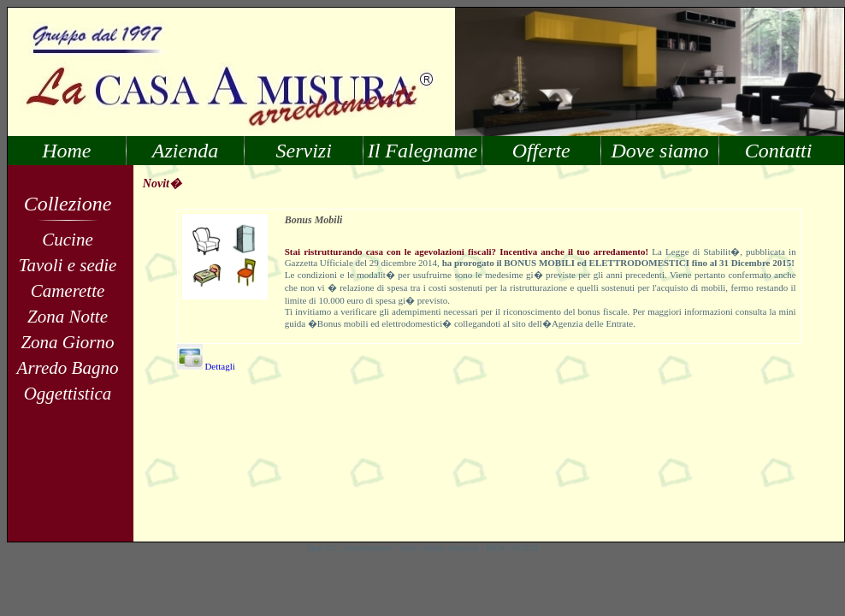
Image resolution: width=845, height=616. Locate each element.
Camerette (68, 291)
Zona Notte (68, 317)
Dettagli (206, 366)
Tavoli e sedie (68, 265)
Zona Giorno (67, 342)
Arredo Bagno (68, 368)
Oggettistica (68, 394)
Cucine (67, 240)
